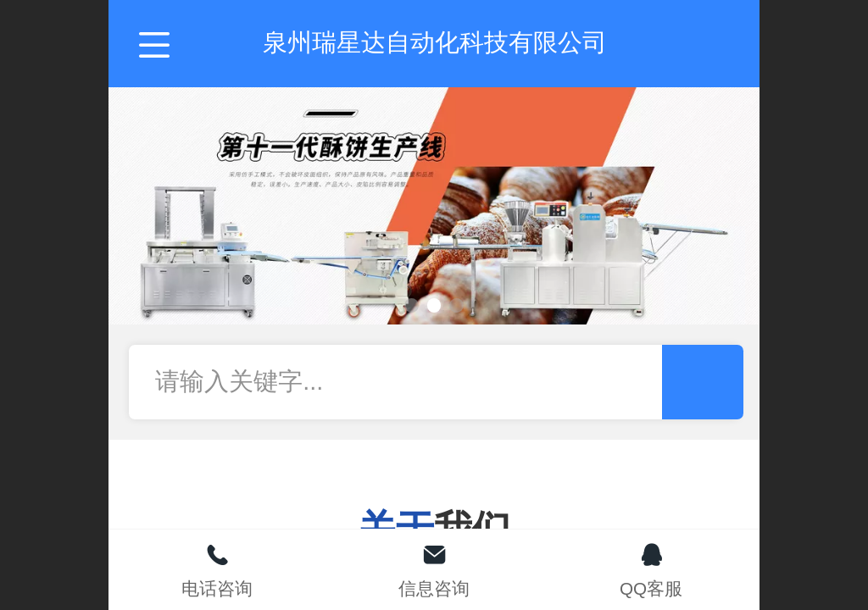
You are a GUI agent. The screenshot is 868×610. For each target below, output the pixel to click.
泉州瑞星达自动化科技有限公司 (435, 42)
